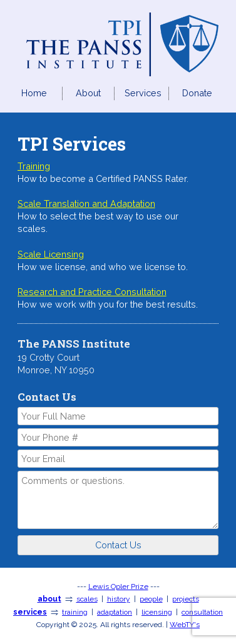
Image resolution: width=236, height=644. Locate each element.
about (49, 599)
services (30, 612)
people (151, 599)
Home (34, 93)
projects (186, 599)
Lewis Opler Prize (118, 586)
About (88, 93)
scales (87, 599)
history (119, 599)
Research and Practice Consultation (92, 292)
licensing (157, 612)
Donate (197, 93)
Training (34, 166)
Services (143, 93)
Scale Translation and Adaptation (86, 204)
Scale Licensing (51, 254)
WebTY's (185, 625)
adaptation (115, 612)
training (75, 612)
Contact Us (118, 545)
